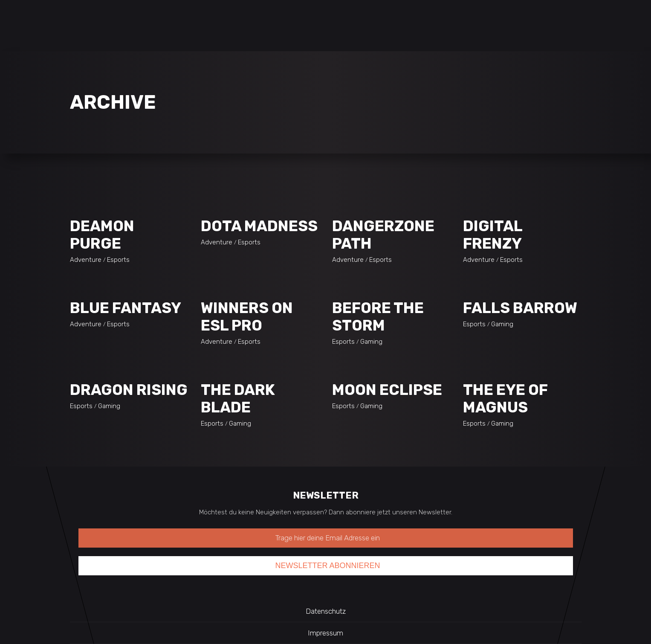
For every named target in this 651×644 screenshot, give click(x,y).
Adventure (86, 260)
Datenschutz (326, 611)
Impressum (325, 633)
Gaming (371, 342)
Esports (118, 260)
